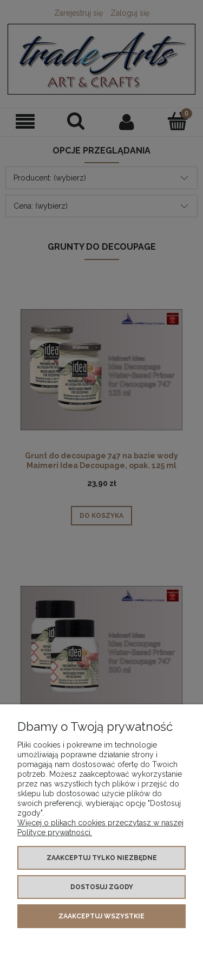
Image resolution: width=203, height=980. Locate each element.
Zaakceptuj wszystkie (101, 916)
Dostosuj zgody (102, 887)
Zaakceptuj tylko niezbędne (102, 858)
